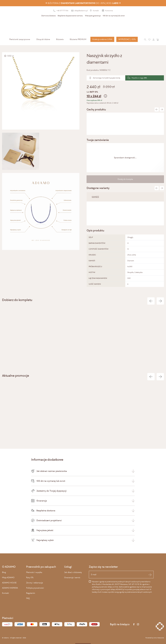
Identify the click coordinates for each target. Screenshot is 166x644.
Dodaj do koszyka (125, 179)
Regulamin (31, 593)
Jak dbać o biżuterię (73, 572)
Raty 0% (30, 577)
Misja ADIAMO (8, 577)
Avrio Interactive (159, 638)
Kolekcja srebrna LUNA (102, 39)
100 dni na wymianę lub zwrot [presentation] (114, 16)
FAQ (28, 598)
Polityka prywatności (35, 588)
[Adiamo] (83, 27)
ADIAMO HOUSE (9, 583)
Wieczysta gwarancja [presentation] (93, 16)
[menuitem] (20, 39)
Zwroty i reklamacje (34, 583)
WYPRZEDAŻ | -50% (127, 39)
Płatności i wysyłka (34, 572)
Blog (4, 572)
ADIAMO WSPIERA (10, 588)
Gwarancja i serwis (72, 577)
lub (125, 95)
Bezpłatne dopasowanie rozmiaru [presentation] (70, 16)
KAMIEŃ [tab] (95, 197)
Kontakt (6, 593)
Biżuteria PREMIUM (78, 39)
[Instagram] (138, 624)
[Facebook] (134, 624)
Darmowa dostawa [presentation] (49, 16)
